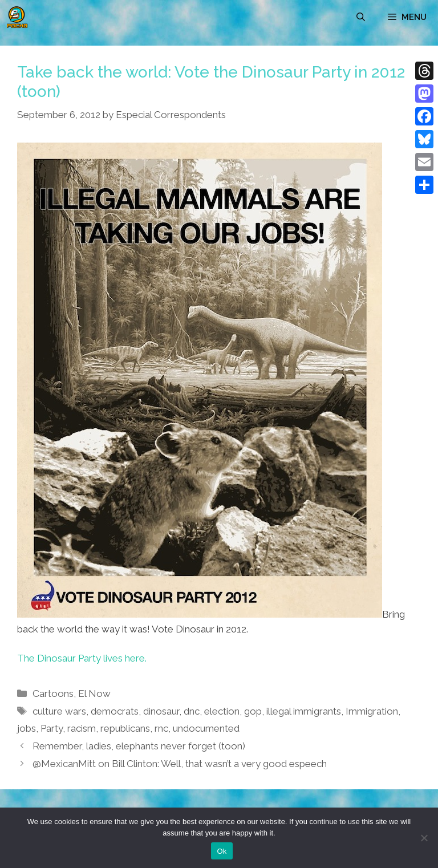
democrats (115, 711)
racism (82, 728)
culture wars (59, 711)
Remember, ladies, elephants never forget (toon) (139, 746)
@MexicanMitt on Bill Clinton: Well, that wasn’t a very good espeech (180, 764)
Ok (222, 851)
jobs (27, 728)
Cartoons (53, 693)
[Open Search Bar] (361, 17)
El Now (94, 693)
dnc (192, 711)
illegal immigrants (304, 711)
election (222, 711)
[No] (424, 838)
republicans (125, 728)
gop (253, 711)
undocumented (206, 728)
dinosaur (161, 711)
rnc (161, 728)
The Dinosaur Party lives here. (82, 658)
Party (52, 728)
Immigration (372, 711)
